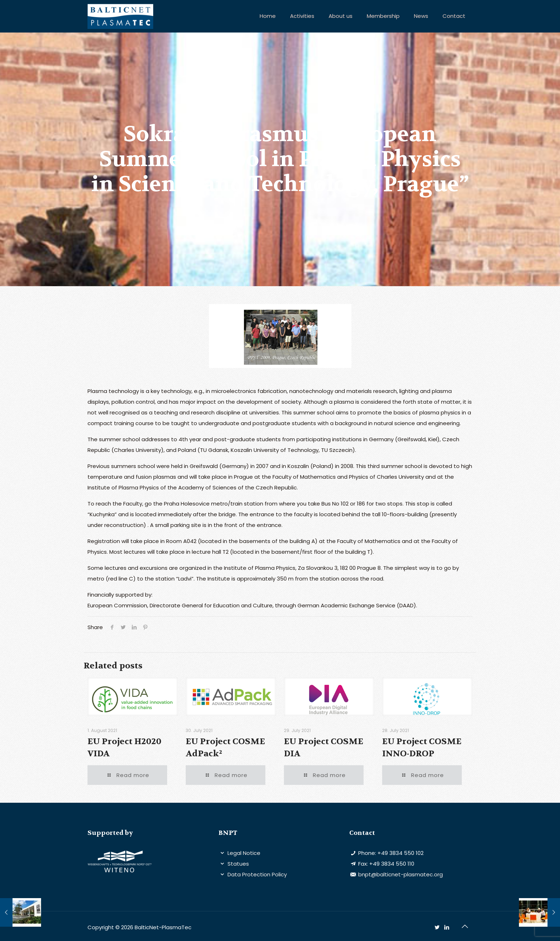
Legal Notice (243, 853)
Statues (237, 864)
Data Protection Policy (256, 874)
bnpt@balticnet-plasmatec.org (400, 874)
